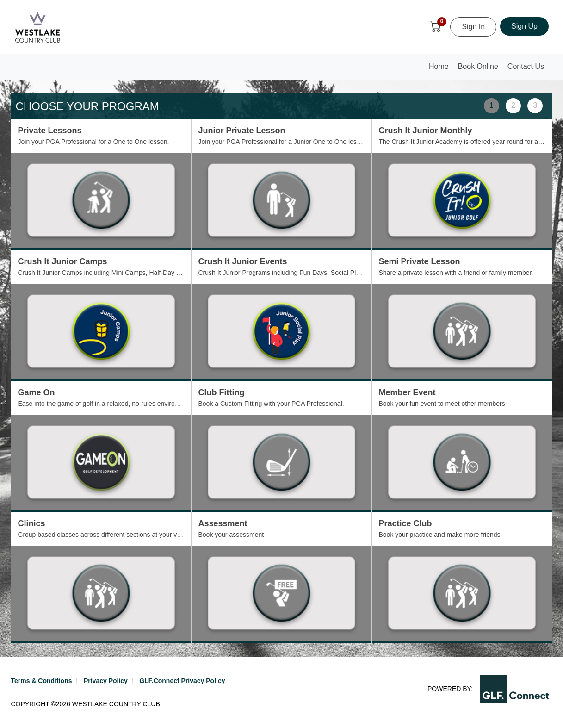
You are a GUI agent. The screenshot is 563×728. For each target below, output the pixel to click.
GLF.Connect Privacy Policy (182, 681)
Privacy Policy (106, 681)
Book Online (478, 66)
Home (441, 69)
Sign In (473, 27)
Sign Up (524, 26)
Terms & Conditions (42, 681)
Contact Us (526, 66)
